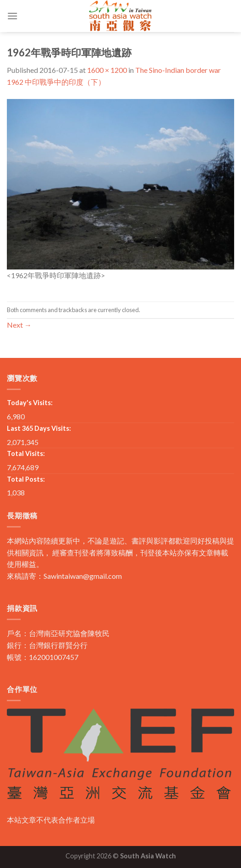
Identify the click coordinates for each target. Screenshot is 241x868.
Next (19, 325)
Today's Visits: (30, 403)
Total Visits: (26, 453)
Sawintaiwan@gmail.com (83, 576)
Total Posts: (26, 479)
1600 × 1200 (107, 70)
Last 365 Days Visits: (39, 428)
